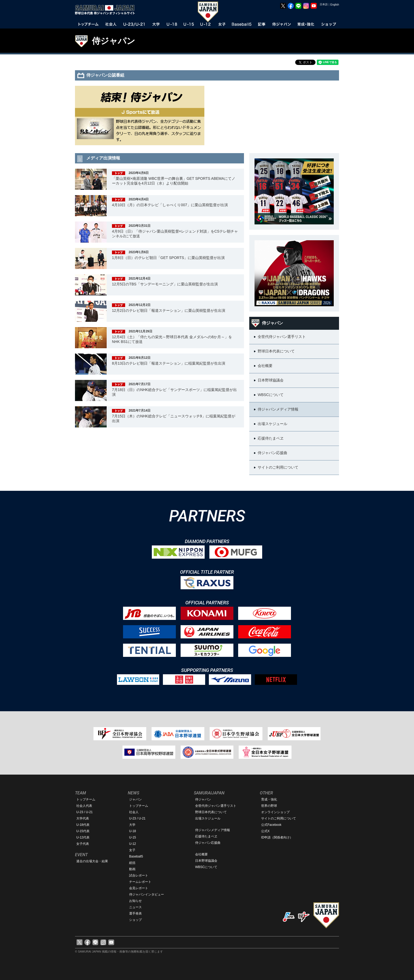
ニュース (135, 907)
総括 (132, 863)
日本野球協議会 (206, 861)
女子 (132, 850)
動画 (132, 869)
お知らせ (135, 901)
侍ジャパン (114, 41)
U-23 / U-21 (84, 812)
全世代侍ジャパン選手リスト (216, 806)
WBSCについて (206, 867)
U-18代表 (83, 825)
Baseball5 (136, 856)
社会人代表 (84, 806)
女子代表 (83, 844)
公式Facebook (271, 825)
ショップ (135, 920)
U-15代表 (83, 831)
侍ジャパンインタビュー (147, 894)
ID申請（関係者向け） (277, 837)
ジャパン (135, 799)
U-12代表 (83, 837)
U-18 (133, 831)
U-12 (133, 844)
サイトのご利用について (279, 818)
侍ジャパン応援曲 (208, 843)
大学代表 (83, 818)
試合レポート (139, 875)
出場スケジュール (208, 818)
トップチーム (86, 799)
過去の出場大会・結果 (92, 861)
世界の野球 (269, 806)
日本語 (324, 4)
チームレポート (140, 882)
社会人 (134, 812)
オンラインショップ (275, 812)
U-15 (133, 837)
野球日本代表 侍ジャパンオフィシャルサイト (107, 10)
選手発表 (135, 913)
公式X (265, 831)
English (335, 5)
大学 (132, 825)
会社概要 (201, 854)
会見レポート (139, 888)
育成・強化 (269, 799)
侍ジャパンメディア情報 (213, 830)
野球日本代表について (211, 812)
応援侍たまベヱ (206, 836)
